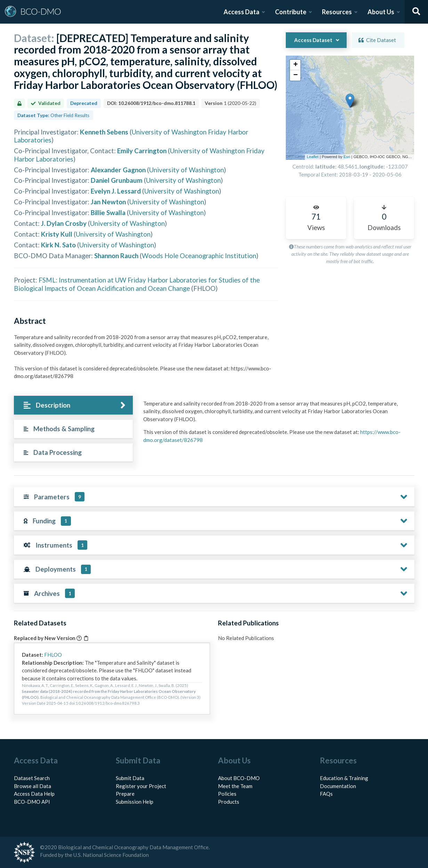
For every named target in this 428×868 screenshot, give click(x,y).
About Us (381, 12)
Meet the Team (235, 786)
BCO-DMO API (32, 802)
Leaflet (313, 157)
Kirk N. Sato (58, 245)
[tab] (74, 405)
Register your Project (141, 786)
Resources (337, 12)
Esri (347, 157)
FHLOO (53, 655)
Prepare (125, 794)
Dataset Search (32, 778)
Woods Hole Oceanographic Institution (199, 256)
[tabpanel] (277, 424)
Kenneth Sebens (104, 132)
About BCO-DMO (239, 778)
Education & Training (344, 778)
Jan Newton (108, 202)
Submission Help (135, 802)
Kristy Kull (57, 234)
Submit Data (130, 778)
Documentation (338, 786)
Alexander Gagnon (118, 170)
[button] (305, 59)
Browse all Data (33, 786)
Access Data (241, 12)
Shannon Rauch (116, 256)
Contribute (291, 12)
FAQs (326, 794)
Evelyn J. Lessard (116, 191)
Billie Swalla (108, 212)
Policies (227, 794)
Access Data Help (34, 794)
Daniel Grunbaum (117, 180)
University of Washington (187, 170)
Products (229, 802)
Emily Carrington (142, 151)
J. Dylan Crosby (64, 223)
